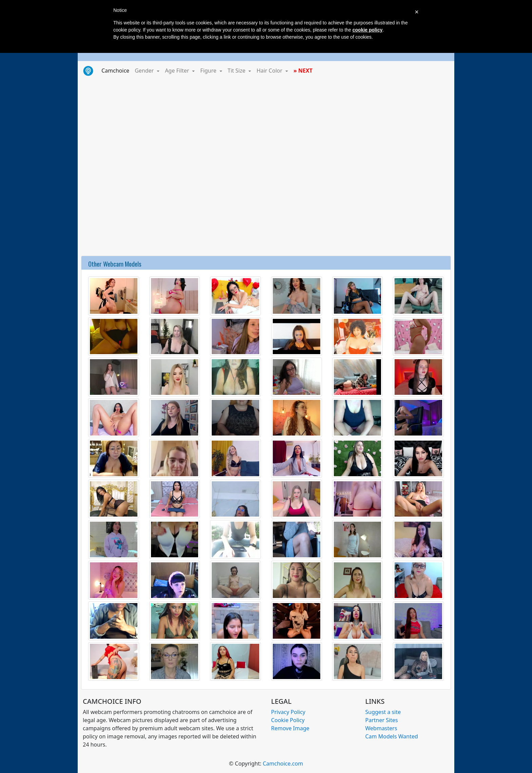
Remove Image (290, 728)
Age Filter (178, 71)
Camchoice (117, 70)
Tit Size (237, 71)
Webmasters (381, 728)
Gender (145, 71)
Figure (209, 71)
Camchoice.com (283, 764)
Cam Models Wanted (392, 736)
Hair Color (270, 71)
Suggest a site (383, 712)
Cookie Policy (288, 720)
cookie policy (368, 30)
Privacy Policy (288, 712)
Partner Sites (382, 720)
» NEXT (303, 71)
